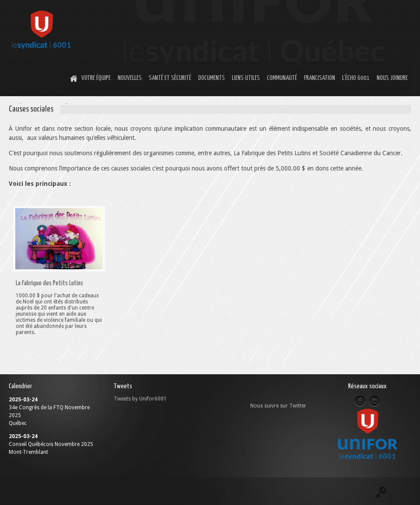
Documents (212, 78)
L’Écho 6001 (356, 78)
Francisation (320, 78)
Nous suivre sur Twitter (278, 406)
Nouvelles (130, 78)
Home (73, 79)
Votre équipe (96, 78)
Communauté (282, 78)
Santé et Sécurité (170, 78)
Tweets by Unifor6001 (140, 399)
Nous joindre (392, 78)
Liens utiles (246, 78)
